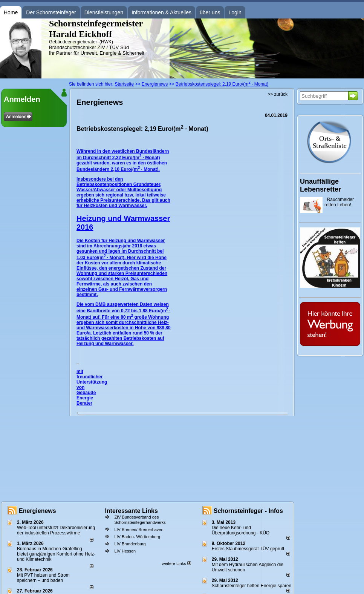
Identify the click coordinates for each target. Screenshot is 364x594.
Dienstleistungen (104, 12)
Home (11, 12)
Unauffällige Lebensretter (320, 185)
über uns (210, 12)
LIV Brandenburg (130, 544)
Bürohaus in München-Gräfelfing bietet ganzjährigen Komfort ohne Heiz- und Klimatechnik (56, 554)
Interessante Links (131, 511)
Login (235, 12)
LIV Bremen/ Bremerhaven (139, 530)
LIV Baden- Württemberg (137, 537)
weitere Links (176, 563)
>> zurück (278, 94)
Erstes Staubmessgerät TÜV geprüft (248, 549)
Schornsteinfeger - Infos (248, 511)
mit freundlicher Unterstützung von (92, 379)
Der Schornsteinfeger (51, 12)
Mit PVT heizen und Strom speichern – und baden (43, 578)
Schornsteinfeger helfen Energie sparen (252, 586)
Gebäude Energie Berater (86, 398)
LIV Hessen (125, 551)
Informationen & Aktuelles (161, 12)
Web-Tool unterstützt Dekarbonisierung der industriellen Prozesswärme (56, 530)
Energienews (37, 511)
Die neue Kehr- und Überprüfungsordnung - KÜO (241, 530)
